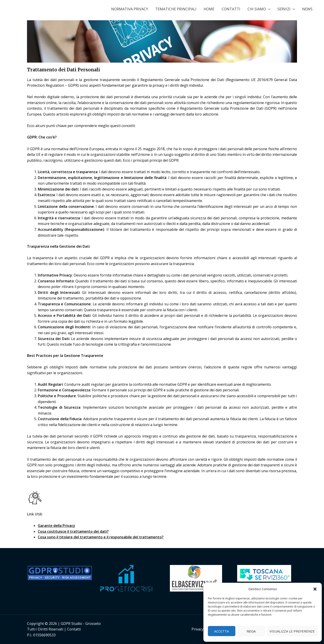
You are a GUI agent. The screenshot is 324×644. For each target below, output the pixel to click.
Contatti (74, 629)
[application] (268, 9)
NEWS (307, 9)
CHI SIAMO (259, 9)
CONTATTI (231, 9)
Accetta (222, 631)
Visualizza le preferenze (292, 631)
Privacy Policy (203, 629)
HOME (209, 9)
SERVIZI (286, 9)
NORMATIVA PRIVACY (130, 9)
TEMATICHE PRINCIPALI (176, 9)
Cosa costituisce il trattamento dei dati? (73, 531)
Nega (251, 631)
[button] (315, 589)
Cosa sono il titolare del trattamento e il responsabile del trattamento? (101, 537)
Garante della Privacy (56, 526)
